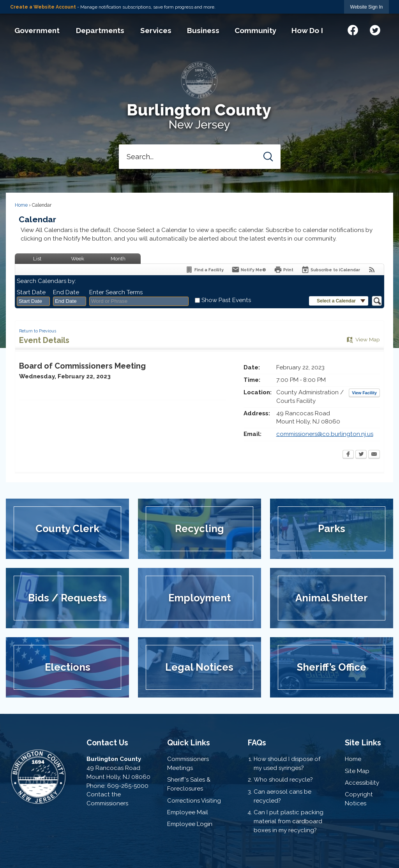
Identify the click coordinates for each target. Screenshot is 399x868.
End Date (66, 292)
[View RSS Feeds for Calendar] (372, 270)
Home (21, 205)
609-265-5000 (128, 786)
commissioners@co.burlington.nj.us (325, 434)
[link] (367, 7)
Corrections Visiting (194, 801)
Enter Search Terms (116, 292)
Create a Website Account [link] (43, 7)
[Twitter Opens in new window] (361, 455)
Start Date (31, 292)
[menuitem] (37, 30)
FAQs (257, 743)
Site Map (357, 771)
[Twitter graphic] (375, 29)
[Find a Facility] (204, 270)
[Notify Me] (249, 270)
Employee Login (190, 824)
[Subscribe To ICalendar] (331, 270)
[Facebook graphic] (353, 29)
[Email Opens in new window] (374, 455)
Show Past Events (226, 300)
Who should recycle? (283, 780)
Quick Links (189, 743)
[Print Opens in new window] (284, 270)
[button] (268, 157)
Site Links (363, 743)
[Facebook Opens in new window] (348, 455)
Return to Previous (38, 331)
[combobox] (33, 301)
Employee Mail (188, 812)
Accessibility (362, 783)
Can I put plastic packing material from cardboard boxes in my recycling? (289, 821)
